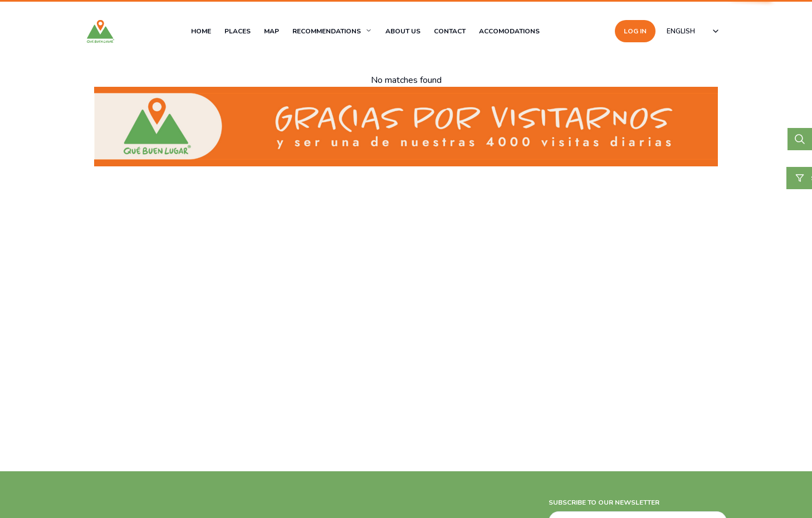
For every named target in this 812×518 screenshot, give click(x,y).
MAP (272, 31)
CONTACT (450, 31)
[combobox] (693, 31)
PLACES (238, 31)
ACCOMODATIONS (509, 31)
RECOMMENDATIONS (327, 31)
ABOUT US (403, 31)
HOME (201, 31)
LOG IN (635, 31)
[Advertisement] (334, 435)
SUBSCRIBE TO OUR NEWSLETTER (604, 502)
